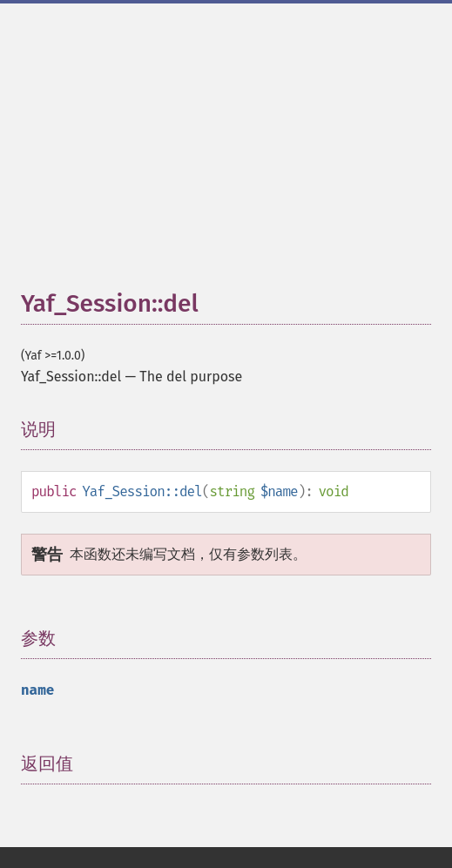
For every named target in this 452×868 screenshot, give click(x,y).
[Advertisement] (236, 155)
